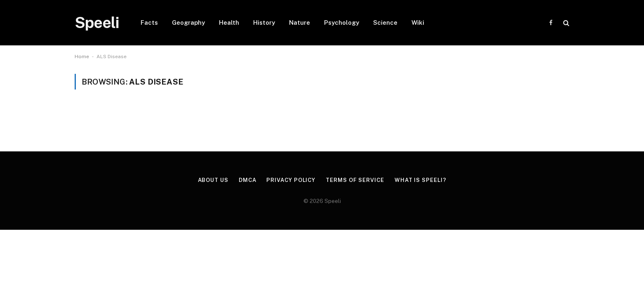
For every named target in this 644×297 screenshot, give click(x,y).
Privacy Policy (291, 180)
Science (385, 22)
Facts (149, 22)
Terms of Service (355, 180)
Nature (300, 22)
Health (229, 22)
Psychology (342, 22)
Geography (188, 22)
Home (82, 57)
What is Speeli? (421, 180)
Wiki (418, 22)
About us (213, 180)
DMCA (248, 180)
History (264, 22)
